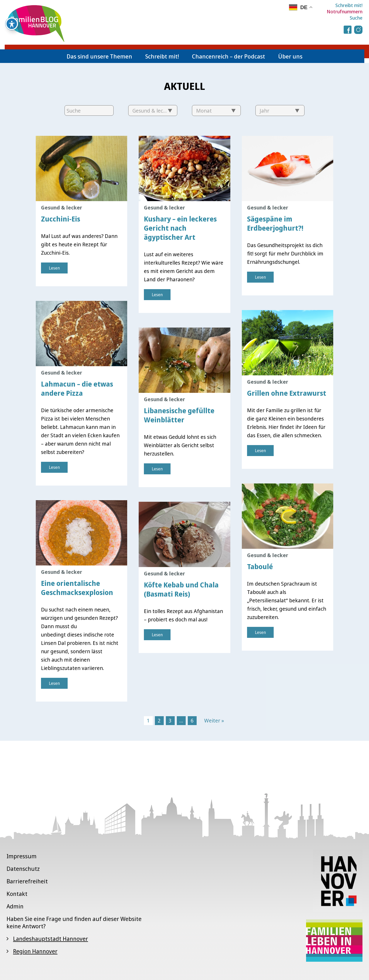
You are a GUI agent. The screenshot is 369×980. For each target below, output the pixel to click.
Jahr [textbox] (264, 111)
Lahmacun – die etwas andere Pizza (77, 389)
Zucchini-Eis (61, 219)
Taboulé (260, 567)
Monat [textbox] (204, 111)
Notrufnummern (345, 11)
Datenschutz (23, 868)
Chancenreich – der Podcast (229, 56)
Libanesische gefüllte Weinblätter (179, 415)
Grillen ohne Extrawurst (287, 393)
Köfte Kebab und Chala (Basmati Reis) (181, 589)
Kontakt (17, 894)
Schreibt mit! (349, 5)
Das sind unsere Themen (99, 56)
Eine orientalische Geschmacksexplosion (77, 588)
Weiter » (214, 721)
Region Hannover (35, 951)
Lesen (54, 268)
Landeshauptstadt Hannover (51, 938)
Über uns (290, 56)
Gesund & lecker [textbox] (152, 111)
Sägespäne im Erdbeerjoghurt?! (275, 223)
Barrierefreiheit (27, 881)
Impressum (22, 856)
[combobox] (153, 110)
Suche (356, 18)
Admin (15, 906)
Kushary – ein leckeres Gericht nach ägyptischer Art (180, 228)
